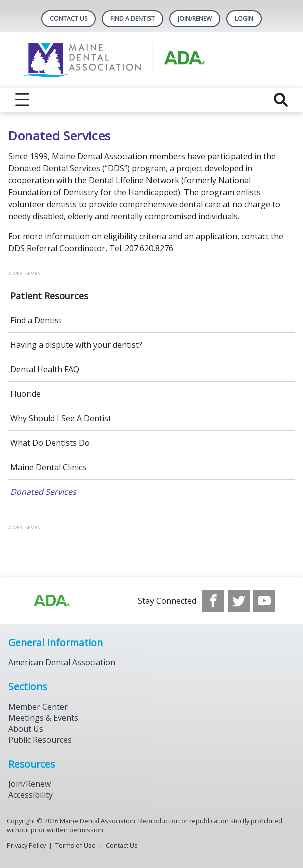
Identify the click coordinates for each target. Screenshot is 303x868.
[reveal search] (281, 100)
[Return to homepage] (152, 60)
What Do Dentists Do (50, 443)
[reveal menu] (22, 100)
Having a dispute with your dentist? (76, 345)
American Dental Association (62, 662)
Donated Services (43, 492)
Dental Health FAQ (45, 369)
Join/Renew (195, 18)
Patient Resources (49, 296)
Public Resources (40, 740)
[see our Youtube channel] (264, 601)
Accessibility (30, 795)
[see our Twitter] (239, 601)
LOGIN (244, 18)
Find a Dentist (36, 320)
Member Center (38, 707)
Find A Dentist (132, 18)
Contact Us (68, 18)
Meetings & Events (43, 718)
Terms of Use (75, 845)
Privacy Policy (26, 845)
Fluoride (25, 394)
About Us (26, 729)
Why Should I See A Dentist (61, 418)
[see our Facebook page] (213, 601)
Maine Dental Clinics (48, 467)
